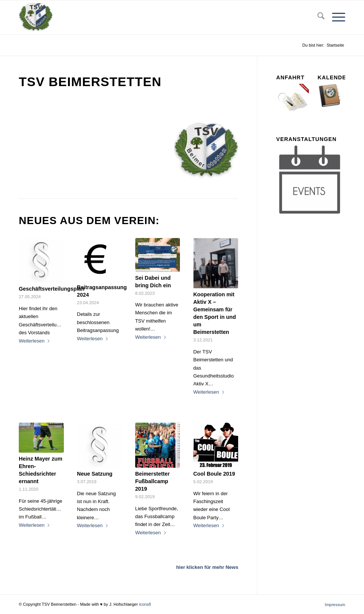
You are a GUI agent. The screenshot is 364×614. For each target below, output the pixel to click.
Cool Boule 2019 (214, 474)
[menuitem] (317, 17)
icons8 (145, 604)
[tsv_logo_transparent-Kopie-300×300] (36, 17)
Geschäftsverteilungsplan (52, 289)
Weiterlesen (35, 341)
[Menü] (335, 17)
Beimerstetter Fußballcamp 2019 (153, 481)
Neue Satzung (95, 474)
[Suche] (317, 17)
